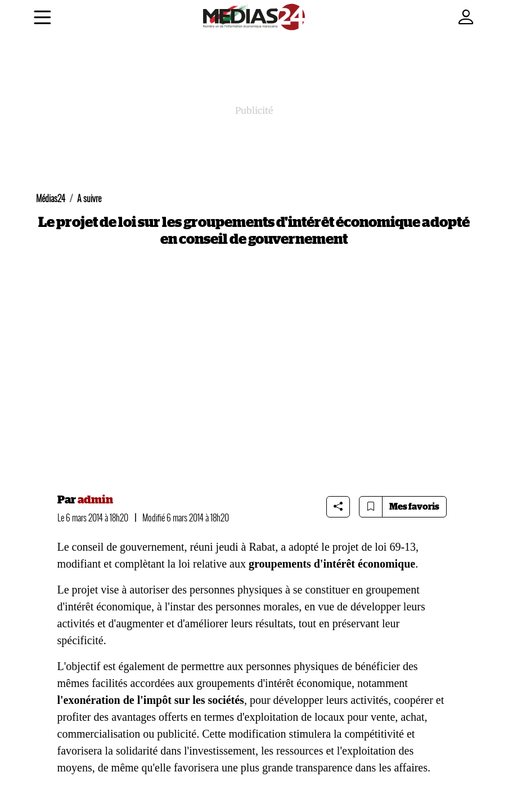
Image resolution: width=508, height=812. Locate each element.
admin (95, 500)
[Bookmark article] (371, 507)
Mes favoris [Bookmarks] (414, 507)
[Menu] (42, 19)
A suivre (89, 198)
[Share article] (338, 507)
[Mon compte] (466, 18)
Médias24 (51, 198)
